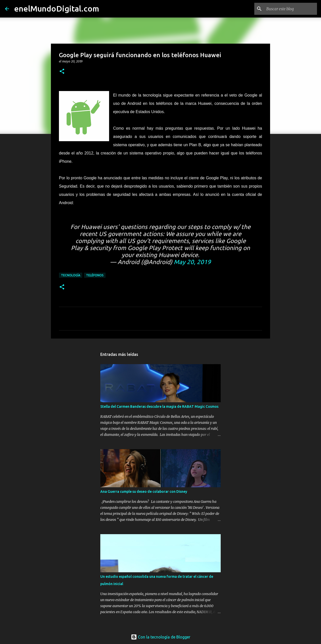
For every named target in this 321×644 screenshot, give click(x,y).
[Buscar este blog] (291, 9)
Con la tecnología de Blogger (161, 637)
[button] (62, 72)
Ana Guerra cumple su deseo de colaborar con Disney (144, 492)
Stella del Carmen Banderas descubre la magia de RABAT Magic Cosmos (159, 407)
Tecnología (71, 275)
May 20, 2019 (192, 262)
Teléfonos (95, 275)
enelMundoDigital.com (57, 9)
